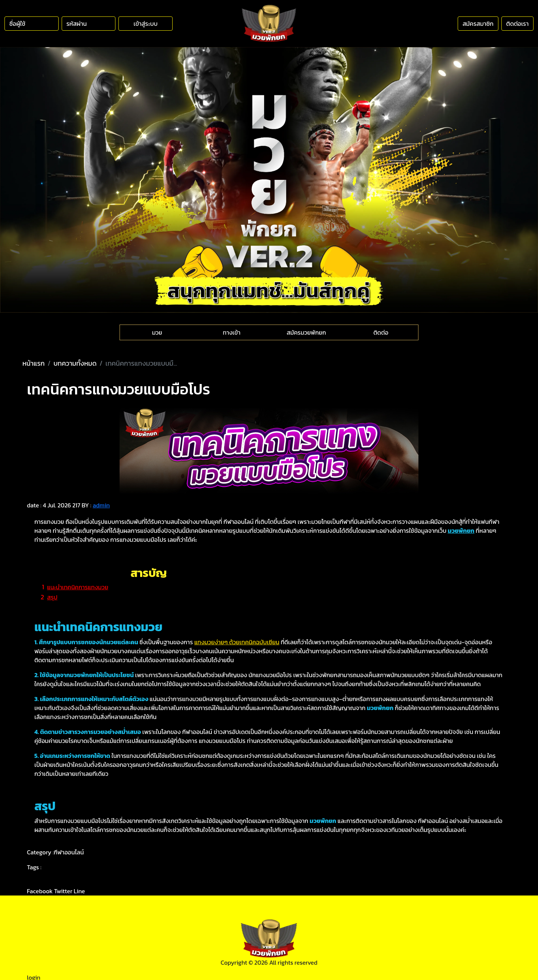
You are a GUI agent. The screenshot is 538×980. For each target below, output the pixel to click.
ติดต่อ (381, 332)
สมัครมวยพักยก (306, 332)
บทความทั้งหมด (75, 363)
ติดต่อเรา (517, 24)
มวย (157, 332)
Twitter (63, 891)
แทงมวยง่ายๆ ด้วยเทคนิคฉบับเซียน (237, 642)
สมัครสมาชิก (478, 24)
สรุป (52, 597)
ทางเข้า (232, 332)
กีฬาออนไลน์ (69, 852)
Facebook (40, 891)
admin (101, 505)
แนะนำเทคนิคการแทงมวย (78, 587)
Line (79, 891)
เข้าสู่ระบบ (146, 24)
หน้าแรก (34, 363)
